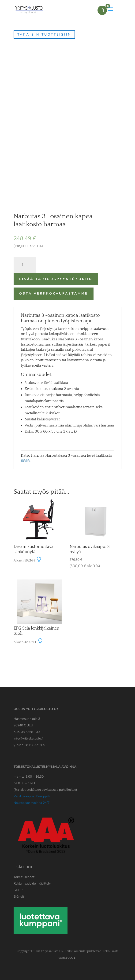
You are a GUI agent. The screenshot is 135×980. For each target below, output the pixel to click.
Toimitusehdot (24, 877)
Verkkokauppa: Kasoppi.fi (32, 796)
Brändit (19, 897)
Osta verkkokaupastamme (54, 293)
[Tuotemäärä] (25, 265)
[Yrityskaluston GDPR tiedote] (18, 890)
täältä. (26, 461)
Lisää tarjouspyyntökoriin (56, 279)
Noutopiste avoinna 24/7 (32, 803)
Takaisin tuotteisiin (44, 35)
